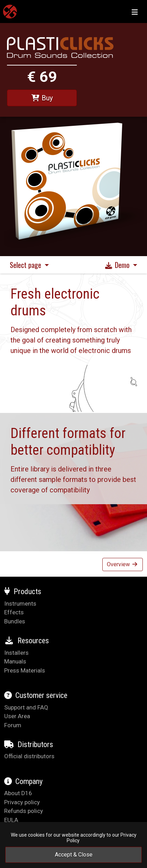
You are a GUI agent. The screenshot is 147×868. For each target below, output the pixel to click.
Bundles (15, 621)
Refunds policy (24, 811)
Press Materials (25, 670)
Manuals (15, 661)
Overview (123, 564)
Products (23, 592)
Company (23, 781)
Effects (14, 612)
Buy (42, 98)
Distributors (29, 744)
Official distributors (29, 756)
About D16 (18, 793)
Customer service (36, 695)
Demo (118, 265)
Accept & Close (74, 855)
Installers (16, 653)
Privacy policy (22, 802)
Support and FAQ (26, 707)
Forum (13, 725)
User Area (17, 716)
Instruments (20, 604)
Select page (26, 265)
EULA (11, 820)
